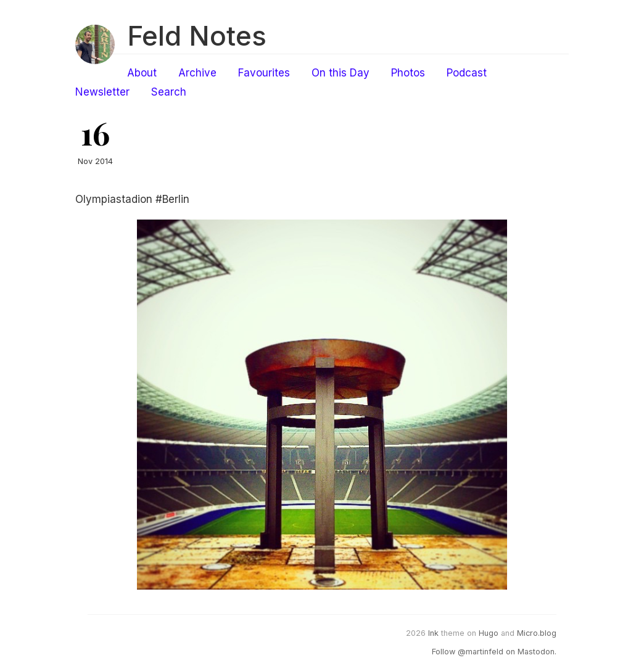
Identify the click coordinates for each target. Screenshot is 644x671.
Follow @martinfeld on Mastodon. (494, 652)
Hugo (489, 633)
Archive (197, 73)
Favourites (264, 73)
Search (169, 92)
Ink (433, 633)
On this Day (341, 73)
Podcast (467, 73)
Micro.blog (537, 633)
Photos (408, 73)
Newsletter (102, 92)
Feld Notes (197, 36)
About (142, 73)
